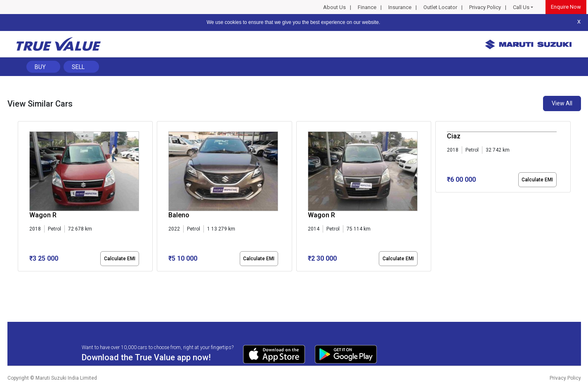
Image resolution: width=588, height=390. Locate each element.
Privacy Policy (485, 7)
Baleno (179, 215)
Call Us (521, 7)
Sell (78, 67)
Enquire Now (566, 7)
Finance (367, 7)
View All (562, 103)
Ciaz (454, 136)
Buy (40, 67)
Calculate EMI (120, 259)
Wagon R (43, 215)
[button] (20, 278)
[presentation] (22, 198)
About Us (334, 7)
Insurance (400, 7)
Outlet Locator (440, 7)
